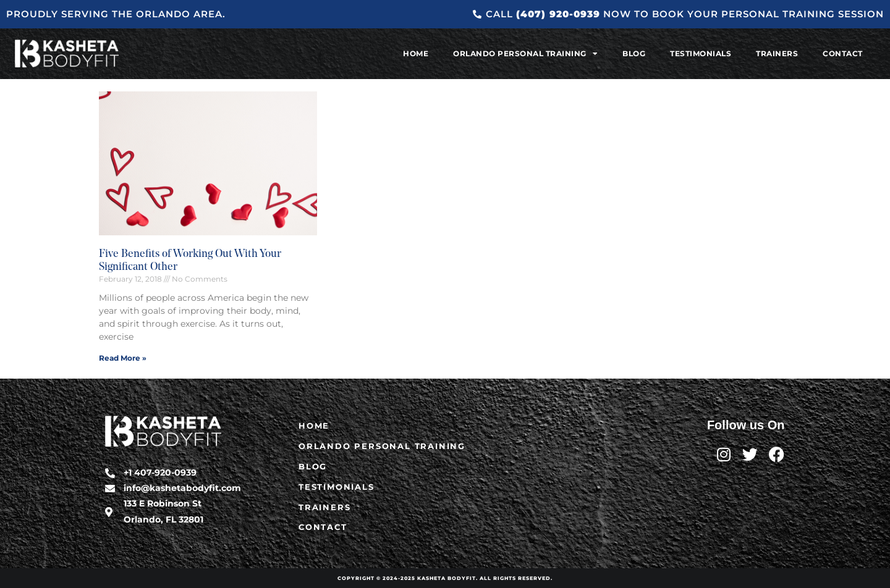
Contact (843, 53)
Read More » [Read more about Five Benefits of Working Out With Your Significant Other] (123, 358)
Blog (634, 53)
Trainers (777, 53)
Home (416, 53)
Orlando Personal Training (525, 54)
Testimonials (701, 53)
